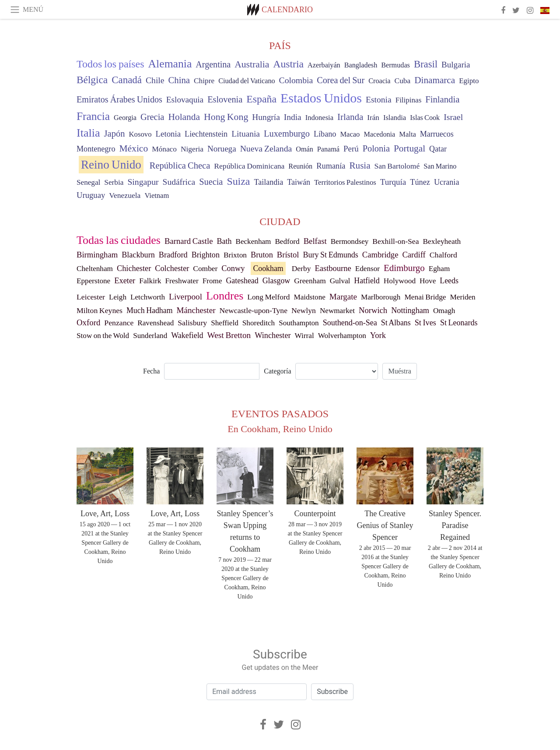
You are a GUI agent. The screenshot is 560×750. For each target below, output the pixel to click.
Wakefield (187, 335)
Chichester (134, 268)
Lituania (246, 134)
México (133, 148)
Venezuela (125, 195)
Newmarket (337, 311)
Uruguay (91, 195)
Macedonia (379, 134)
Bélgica (92, 80)
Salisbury (192, 323)
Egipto (469, 81)
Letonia (168, 134)
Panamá (328, 149)
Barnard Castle (189, 241)
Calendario (287, 10)
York (378, 335)
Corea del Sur (341, 80)
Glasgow (276, 281)
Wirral (304, 336)
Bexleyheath (442, 241)
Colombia (296, 80)
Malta (408, 134)
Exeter (125, 281)
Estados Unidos (321, 98)
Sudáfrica (179, 182)
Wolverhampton (342, 336)
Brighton (206, 255)
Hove (428, 281)
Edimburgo (404, 268)
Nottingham (410, 310)
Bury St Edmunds (330, 255)
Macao (350, 134)
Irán (373, 118)
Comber (205, 269)
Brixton (235, 255)
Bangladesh (361, 65)
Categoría (277, 371)
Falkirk (150, 281)
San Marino (440, 166)
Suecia (211, 182)
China (179, 80)
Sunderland (150, 336)
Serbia (114, 182)
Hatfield (367, 281)
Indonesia (319, 118)
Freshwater (182, 281)
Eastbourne (333, 268)
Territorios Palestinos (345, 182)
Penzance (119, 323)
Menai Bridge (425, 297)
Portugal (409, 148)
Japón (115, 134)
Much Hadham (149, 310)
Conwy (233, 268)
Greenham (310, 281)
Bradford (173, 255)
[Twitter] (279, 725)
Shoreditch (259, 323)
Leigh (118, 297)
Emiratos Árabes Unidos (119, 99)
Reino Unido (111, 165)
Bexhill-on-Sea (395, 241)
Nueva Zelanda (266, 148)
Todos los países (110, 64)
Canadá (127, 80)
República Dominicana (249, 166)
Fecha (151, 371)
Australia (252, 64)
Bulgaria (456, 65)
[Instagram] (296, 725)
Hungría (266, 117)
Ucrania (447, 182)
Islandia (395, 118)
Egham (439, 269)
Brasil (426, 64)
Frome (212, 281)
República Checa (180, 165)
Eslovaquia (185, 100)
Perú (351, 149)
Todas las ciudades (119, 240)
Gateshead (242, 281)
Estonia (379, 100)
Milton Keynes (100, 310)
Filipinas (409, 100)
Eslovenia (225, 99)
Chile (155, 80)
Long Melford (268, 297)
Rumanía (331, 166)
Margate (343, 297)
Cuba (403, 81)
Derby (301, 268)
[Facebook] (263, 725)
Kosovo (140, 134)
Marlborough (381, 297)
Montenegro (96, 149)
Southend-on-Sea (350, 323)
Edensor (367, 269)
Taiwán (299, 182)
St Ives (425, 323)
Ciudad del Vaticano (247, 81)
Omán (304, 149)
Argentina (213, 64)
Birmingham (97, 255)
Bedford (287, 241)
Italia (88, 133)
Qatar (438, 149)
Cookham (268, 268)
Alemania (170, 64)
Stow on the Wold (103, 336)
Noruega (222, 149)
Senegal (88, 182)
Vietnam (157, 195)
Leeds (449, 281)
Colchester (172, 268)
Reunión (300, 166)
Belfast (315, 241)
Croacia (379, 81)
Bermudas (395, 65)
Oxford (88, 322)
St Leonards (459, 323)
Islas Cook (425, 118)
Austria (288, 64)
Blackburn (138, 255)
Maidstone (309, 297)
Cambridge (380, 255)
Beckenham (253, 241)
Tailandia (268, 182)
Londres (225, 296)
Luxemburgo (287, 134)
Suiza (238, 181)
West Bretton (229, 335)
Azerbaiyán (324, 65)
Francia (93, 116)
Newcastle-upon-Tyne (254, 310)
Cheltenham (95, 269)
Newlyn (304, 310)
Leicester (91, 297)
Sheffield (225, 323)
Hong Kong (226, 117)
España (261, 99)
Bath (224, 241)
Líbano (325, 134)
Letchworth (148, 297)
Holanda (184, 117)
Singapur (143, 182)
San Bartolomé (397, 166)
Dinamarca (435, 80)
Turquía (393, 182)
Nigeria (192, 149)
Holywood (400, 281)
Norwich (373, 310)
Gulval (340, 281)
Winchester (273, 335)
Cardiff (414, 255)
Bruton (262, 255)
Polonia (376, 148)
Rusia (360, 165)
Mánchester (196, 310)
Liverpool (185, 297)
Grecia (152, 117)
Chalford (443, 255)
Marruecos (437, 134)
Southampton (299, 323)
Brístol (288, 255)
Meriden (463, 297)
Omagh (444, 311)
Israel (453, 117)
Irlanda (350, 117)
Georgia (125, 118)
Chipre (204, 81)
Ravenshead (156, 323)
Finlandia (442, 99)
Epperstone (93, 281)
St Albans (396, 323)
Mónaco (164, 149)
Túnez (420, 182)
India (293, 117)
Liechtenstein (206, 134)
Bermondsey (350, 241)
